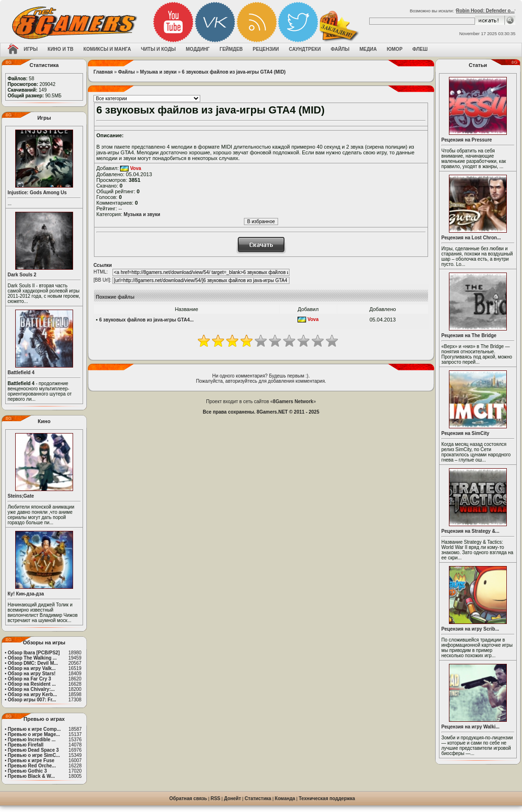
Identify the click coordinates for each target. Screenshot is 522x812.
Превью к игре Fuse (31, 760)
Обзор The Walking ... (32, 658)
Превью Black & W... (31, 776)
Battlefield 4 (21, 373)
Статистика (258, 798)
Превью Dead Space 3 (33, 750)
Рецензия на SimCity (465, 433)
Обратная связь (188, 798)
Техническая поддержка (327, 798)
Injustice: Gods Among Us (37, 193)
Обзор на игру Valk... (32, 668)
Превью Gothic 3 (27, 771)
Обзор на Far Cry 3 (29, 679)
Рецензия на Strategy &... (470, 531)
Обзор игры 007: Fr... (32, 700)
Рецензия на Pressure (467, 140)
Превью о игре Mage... (34, 734)
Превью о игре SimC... (34, 755)
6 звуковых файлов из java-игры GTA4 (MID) (234, 72)
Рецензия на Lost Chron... (471, 238)
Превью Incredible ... (32, 740)
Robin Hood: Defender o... (485, 11)
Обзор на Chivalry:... (31, 689)
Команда (285, 798)
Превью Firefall (25, 745)
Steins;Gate (21, 496)
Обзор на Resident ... (32, 684)
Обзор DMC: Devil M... (33, 663)
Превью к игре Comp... (34, 729)
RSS (216, 798)
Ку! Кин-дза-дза (26, 594)
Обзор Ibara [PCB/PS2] (34, 653)
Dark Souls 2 (22, 275)
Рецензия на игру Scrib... (470, 629)
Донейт (233, 798)
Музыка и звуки (158, 72)
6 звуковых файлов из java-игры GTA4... (146, 320)
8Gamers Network (293, 401)
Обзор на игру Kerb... (32, 694)
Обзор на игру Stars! (32, 674)
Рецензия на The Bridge (469, 335)
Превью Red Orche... (32, 766)
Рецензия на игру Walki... (471, 727)
